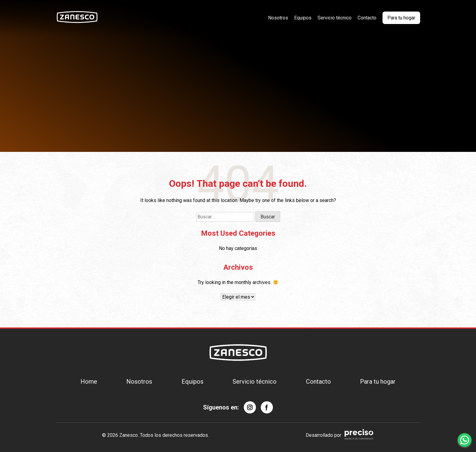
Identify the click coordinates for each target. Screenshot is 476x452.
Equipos (303, 18)
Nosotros (278, 18)
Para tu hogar (401, 18)
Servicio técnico (335, 18)
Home (89, 382)
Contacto (367, 18)
